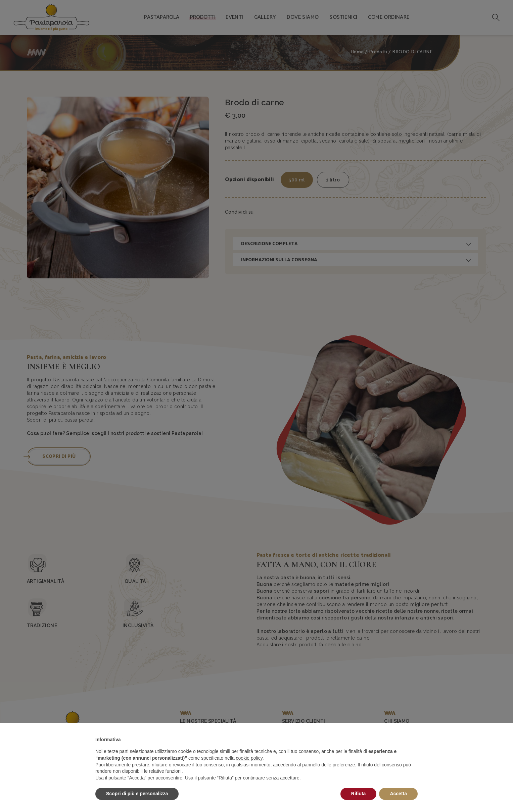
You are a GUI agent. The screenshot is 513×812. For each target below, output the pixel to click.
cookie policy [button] (249, 758)
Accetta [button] (398, 794)
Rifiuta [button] (359, 794)
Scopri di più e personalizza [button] (137, 794)
